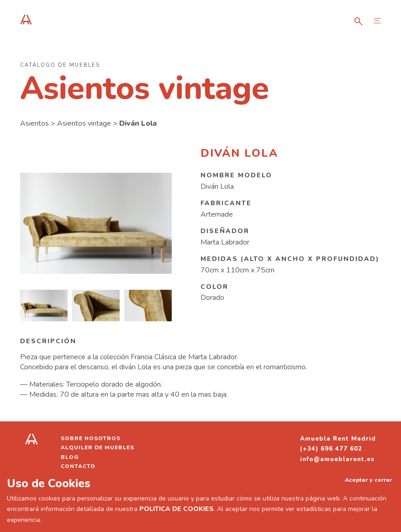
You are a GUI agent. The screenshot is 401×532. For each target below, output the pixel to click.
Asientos (34, 123)
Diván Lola (138, 123)
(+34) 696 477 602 (331, 449)
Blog (70, 457)
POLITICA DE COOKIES (177, 509)
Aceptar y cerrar (368, 480)
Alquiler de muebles (98, 447)
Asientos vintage (84, 123)
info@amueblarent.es (337, 459)
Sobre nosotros (91, 438)
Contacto (78, 466)
